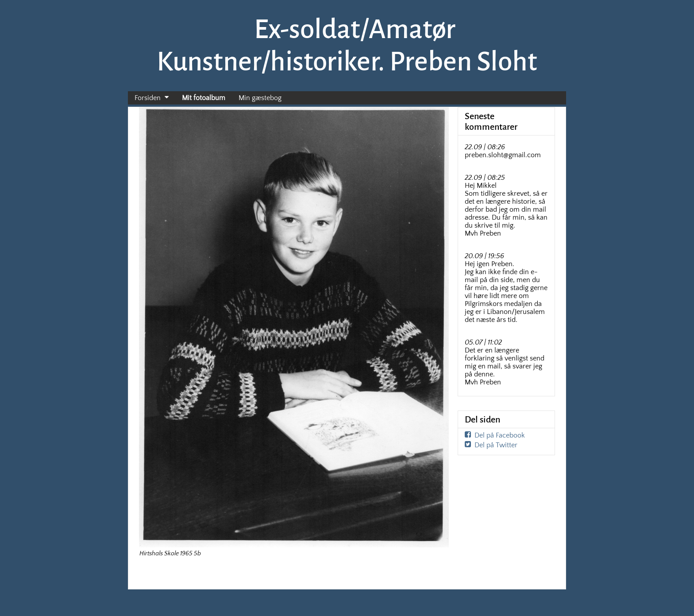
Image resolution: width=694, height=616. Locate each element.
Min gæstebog (260, 98)
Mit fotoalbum (204, 98)
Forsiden (148, 98)
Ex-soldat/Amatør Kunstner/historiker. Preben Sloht (347, 45)
